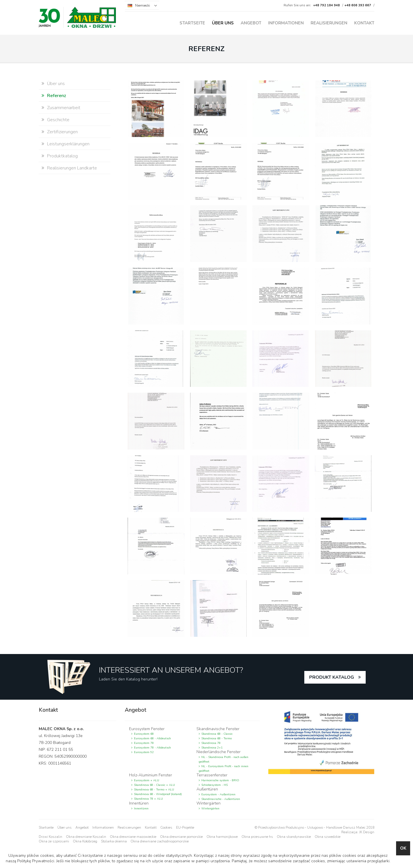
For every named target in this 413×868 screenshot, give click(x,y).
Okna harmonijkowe (222, 837)
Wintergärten (210, 809)
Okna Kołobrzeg (85, 841)
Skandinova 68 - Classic (217, 734)
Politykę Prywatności (36, 861)
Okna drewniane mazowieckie (133, 837)
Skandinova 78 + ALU (148, 799)
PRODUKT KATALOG (332, 677)
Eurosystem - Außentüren (218, 794)
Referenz (57, 96)
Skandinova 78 (211, 743)
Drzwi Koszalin (50, 837)
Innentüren (141, 809)
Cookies (166, 828)
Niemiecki (143, 5)
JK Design (367, 832)
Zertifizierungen (62, 132)
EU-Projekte (185, 828)
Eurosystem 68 (144, 734)
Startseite (192, 23)
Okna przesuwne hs (257, 837)
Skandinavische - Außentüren (221, 799)
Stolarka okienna (114, 841)
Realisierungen (329, 23)
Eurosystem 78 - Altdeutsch (152, 748)
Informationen (286, 23)
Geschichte (58, 120)
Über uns (223, 23)
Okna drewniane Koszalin (86, 837)
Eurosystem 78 (144, 743)
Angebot (251, 23)
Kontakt (364, 23)
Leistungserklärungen (68, 144)
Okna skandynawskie (294, 837)
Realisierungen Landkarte (72, 168)
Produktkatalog (62, 156)
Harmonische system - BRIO (220, 780)
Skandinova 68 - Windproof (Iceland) (158, 794)
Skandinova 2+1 (212, 748)
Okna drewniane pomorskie (181, 837)
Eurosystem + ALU (147, 780)
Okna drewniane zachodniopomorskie (160, 841)
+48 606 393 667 (358, 5)
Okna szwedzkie (328, 837)
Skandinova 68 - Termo (217, 738)
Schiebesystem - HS (215, 785)
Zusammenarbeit (64, 108)
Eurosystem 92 (144, 752)
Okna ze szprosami (54, 841)
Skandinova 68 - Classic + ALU (154, 785)
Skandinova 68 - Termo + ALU (154, 790)
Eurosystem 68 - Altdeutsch (152, 738)
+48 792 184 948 (327, 5)
